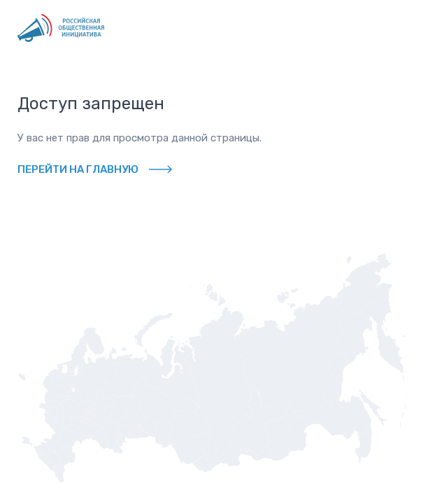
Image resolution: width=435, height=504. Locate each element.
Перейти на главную (78, 169)
